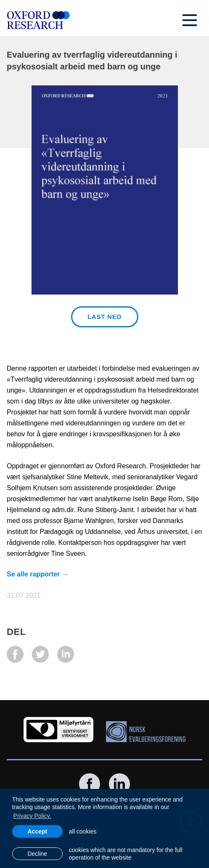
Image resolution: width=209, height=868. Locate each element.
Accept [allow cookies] (37, 831)
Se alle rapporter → (38, 574)
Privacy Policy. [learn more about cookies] (32, 816)
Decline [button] (37, 854)
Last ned (104, 317)
